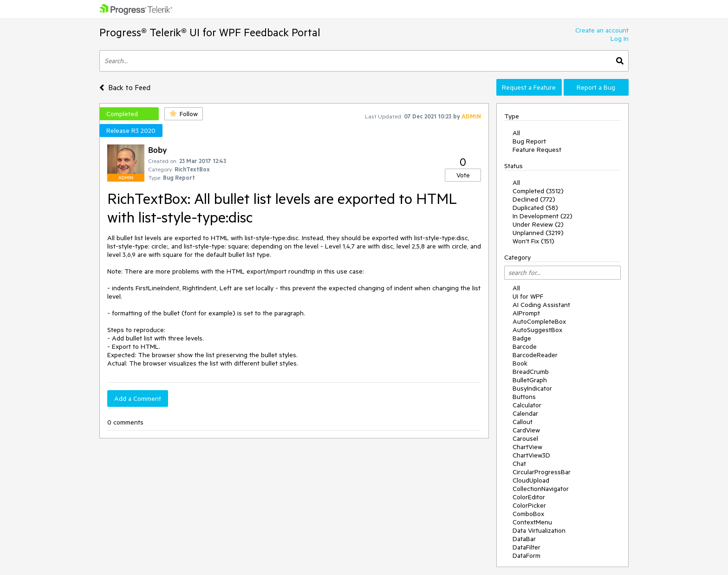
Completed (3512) (538, 191)
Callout (523, 422)
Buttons (524, 397)
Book (520, 363)
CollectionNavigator (541, 489)
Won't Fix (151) (533, 241)
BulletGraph (530, 380)
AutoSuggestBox (537, 330)
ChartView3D (531, 455)
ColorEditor (529, 497)
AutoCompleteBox (539, 321)
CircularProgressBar (542, 472)
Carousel (525, 438)
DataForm (526, 555)
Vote (463, 175)
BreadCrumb (531, 372)
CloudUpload (531, 480)
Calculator (527, 405)
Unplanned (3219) (538, 233)
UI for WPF (528, 296)
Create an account (602, 30)
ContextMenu (532, 522)
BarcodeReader (535, 355)
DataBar (524, 539)
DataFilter (526, 547)
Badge (522, 338)
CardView (526, 430)
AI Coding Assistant (541, 305)
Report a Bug (596, 87)
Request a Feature (529, 87)
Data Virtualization (539, 530)
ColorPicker (529, 505)
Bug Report (529, 141)
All (516, 133)
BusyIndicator (532, 388)
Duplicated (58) (535, 208)
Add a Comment (138, 399)
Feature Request (537, 150)
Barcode (525, 346)
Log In (620, 39)
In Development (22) (543, 216)
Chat (519, 464)
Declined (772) (534, 199)
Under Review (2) (538, 224)
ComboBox (528, 514)
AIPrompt (526, 313)
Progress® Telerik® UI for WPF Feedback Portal (210, 32)
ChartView (527, 447)
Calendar (525, 413)
